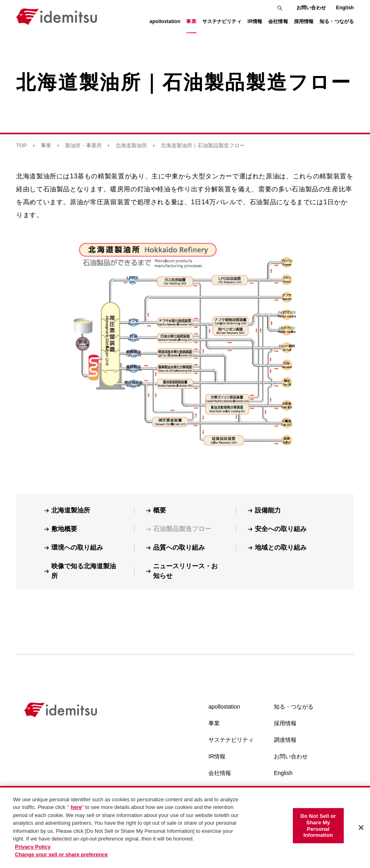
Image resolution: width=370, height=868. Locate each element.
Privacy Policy (33, 850)
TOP (22, 145)
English (345, 8)
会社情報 (220, 773)
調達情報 (285, 740)
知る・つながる (294, 707)
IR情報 (217, 756)
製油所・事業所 (83, 145)
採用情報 (285, 723)
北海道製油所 (131, 145)
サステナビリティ (231, 740)
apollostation (224, 707)
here (76, 811)
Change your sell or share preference (61, 858)
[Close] (361, 832)
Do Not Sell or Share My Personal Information (318, 829)
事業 (46, 145)
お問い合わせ (311, 8)
